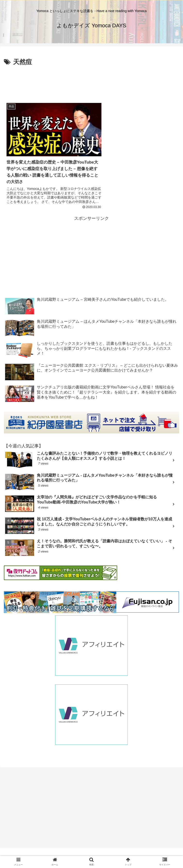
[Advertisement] (91, 82)
